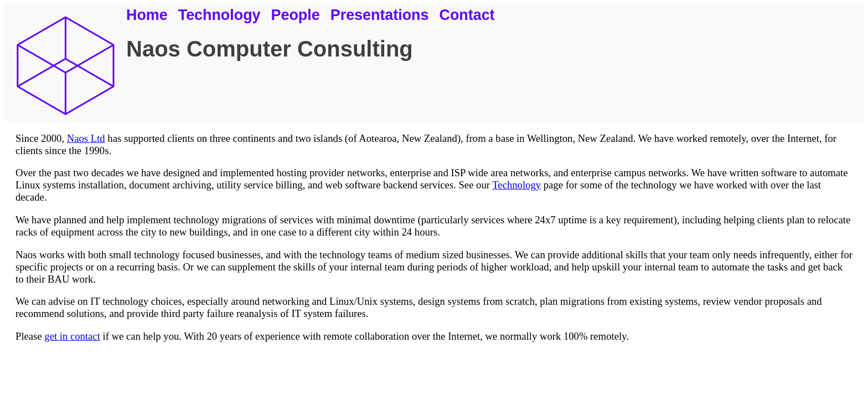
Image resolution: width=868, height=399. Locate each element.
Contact (467, 15)
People (296, 15)
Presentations (380, 15)
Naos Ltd (86, 138)
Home (147, 15)
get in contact (72, 336)
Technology (219, 15)
